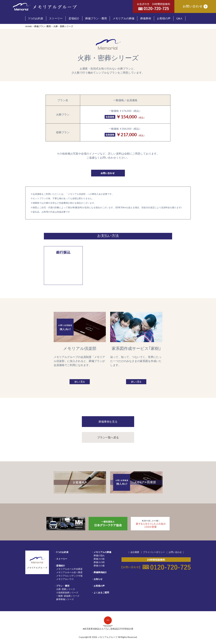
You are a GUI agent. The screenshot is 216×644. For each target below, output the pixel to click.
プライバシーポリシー (154, 552)
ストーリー (62, 559)
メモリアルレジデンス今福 (69, 576)
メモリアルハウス (65, 579)
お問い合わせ (175, 552)
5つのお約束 (62, 552)
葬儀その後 (99, 566)
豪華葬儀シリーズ (65, 599)
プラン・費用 (63, 586)
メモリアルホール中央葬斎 (69, 569)
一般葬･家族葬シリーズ (68, 596)
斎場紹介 (61, 566)
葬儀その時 (99, 562)
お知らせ (98, 579)
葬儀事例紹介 (100, 572)
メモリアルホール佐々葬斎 (69, 572)
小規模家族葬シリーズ (67, 592)
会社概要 (135, 552)
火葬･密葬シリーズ (66, 589)
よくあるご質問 (101, 592)
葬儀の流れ (99, 555)
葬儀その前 (99, 559)
